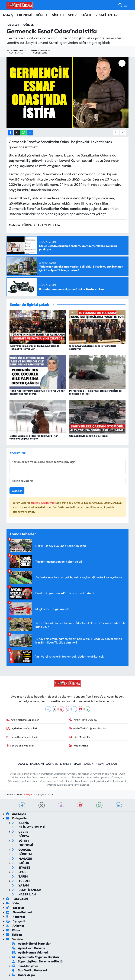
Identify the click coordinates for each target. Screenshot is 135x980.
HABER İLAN (24, 894)
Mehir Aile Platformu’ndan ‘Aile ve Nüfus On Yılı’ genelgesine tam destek (37, 392)
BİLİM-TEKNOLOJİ (28, 827)
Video (13, 903)
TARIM (20, 876)
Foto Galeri (17, 899)
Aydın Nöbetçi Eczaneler (23, 720)
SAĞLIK (86, 15)
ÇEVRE (20, 832)
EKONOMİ (24, 15)
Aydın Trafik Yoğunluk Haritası (88, 728)
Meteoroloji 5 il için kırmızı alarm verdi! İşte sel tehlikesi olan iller (96, 392)
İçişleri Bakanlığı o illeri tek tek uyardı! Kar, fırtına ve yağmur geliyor (34, 437)
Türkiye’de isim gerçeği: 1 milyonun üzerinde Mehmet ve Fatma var (34, 347)
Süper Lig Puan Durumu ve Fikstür (38, 961)
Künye (13, 930)
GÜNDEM (22, 854)
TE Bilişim (27, 794)
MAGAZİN (22, 859)
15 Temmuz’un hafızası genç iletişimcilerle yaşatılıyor (93, 347)
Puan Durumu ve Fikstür (22, 737)
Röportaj (15, 917)
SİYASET (58, 15)
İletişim (14, 934)
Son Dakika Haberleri (21, 746)
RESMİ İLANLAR (106, 15)
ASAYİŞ (8, 15)
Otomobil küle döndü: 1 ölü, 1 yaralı (89, 436)
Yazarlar (15, 908)
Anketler (15, 926)
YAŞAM (20, 885)
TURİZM (21, 881)
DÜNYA (20, 836)
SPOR (72, 15)
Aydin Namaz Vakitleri (22, 728)
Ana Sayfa (16, 814)
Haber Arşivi (78, 746)
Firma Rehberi (19, 912)
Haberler (13, 25)
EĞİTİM (20, 841)
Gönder (17, 491)
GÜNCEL (42, 15)
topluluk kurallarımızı (43, 503)
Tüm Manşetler (80, 737)
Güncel (28, 25)
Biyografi (16, 921)
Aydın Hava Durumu (83, 720)
